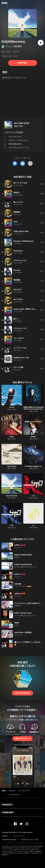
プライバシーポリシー (19, 836)
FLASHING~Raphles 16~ (33, 466)
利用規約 (5, 836)
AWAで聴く (22, 63)
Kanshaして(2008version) (18, 140)
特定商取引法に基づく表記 (30, 840)
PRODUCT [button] (7, 805)
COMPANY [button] (8, 812)
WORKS (33, 437)
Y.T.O (33, 496)
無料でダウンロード (22, 739)
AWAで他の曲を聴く (22, 693)
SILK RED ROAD (22, 123)
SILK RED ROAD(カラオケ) (19, 148)
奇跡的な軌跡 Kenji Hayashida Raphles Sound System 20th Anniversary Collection (33, 409)
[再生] (41, 43)
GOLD (12, 437)
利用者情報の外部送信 (9, 840)
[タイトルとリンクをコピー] (30, 163)
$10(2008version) (14, 795)
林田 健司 (18, 46)
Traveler (12, 407)
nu (33, 525)
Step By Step (12, 466)
